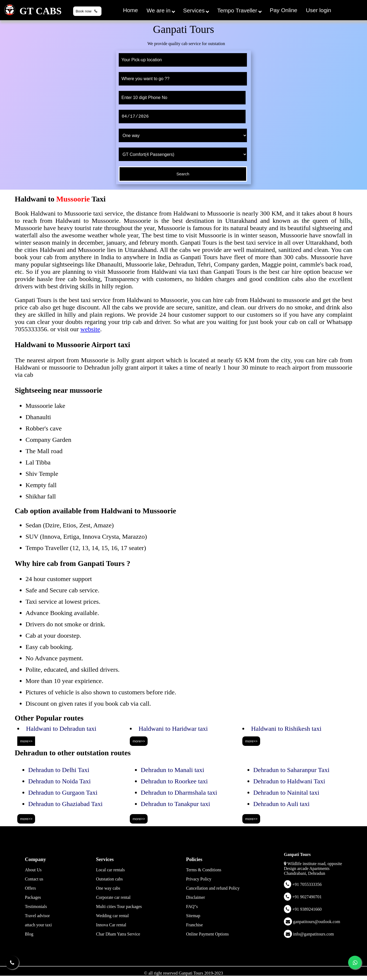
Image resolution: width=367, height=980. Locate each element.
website (90, 329)
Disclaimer (195, 897)
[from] (183, 60)
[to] (183, 79)
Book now (87, 11)
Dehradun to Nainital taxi (286, 793)
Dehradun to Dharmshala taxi (179, 793)
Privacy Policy (199, 879)
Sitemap (193, 916)
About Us (33, 870)
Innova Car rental (111, 925)
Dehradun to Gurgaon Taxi (63, 793)
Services (196, 10)
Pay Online (284, 10)
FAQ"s (192, 906)
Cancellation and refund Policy (213, 888)
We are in (161, 10)
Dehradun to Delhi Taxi (59, 770)
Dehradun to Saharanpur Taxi (291, 770)
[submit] (183, 174)
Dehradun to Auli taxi (281, 804)
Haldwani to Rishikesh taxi (286, 729)
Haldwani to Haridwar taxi (173, 729)
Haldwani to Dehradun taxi (61, 729)
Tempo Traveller (239, 10)
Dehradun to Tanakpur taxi (175, 804)
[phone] (182, 98)
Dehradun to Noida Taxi (59, 781)
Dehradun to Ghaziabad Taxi (65, 804)
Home (130, 10)
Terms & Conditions (203, 870)
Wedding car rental (112, 916)
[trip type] (183, 135)
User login (319, 10)
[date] (182, 117)
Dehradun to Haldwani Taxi (289, 781)
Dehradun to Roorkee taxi (174, 781)
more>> (26, 741)
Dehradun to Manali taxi (172, 770)
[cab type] (183, 154)
